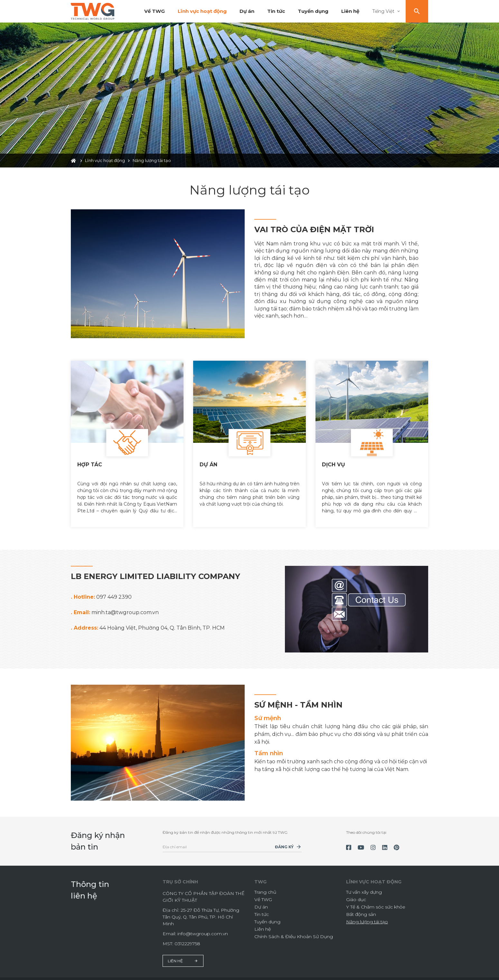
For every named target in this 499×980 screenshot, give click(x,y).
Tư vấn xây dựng (364, 886)
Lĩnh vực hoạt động (202, 11)
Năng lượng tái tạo (367, 916)
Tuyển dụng (313, 11)
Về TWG (155, 11)
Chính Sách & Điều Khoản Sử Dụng (294, 931)
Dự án (247, 11)
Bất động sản (361, 909)
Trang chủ (265, 886)
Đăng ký (284, 841)
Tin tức (276, 11)
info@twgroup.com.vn (203, 928)
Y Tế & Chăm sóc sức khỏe (376, 901)
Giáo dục (356, 894)
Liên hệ (350, 11)
